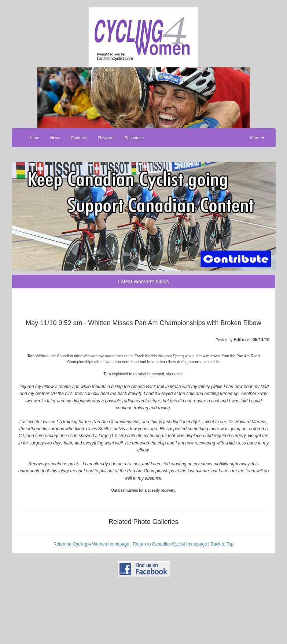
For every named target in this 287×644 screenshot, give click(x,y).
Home (34, 138)
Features (79, 138)
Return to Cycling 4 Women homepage (91, 544)
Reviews (106, 138)
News (55, 138)
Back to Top (222, 544)
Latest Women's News (143, 282)
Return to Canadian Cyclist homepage (170, 544)
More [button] (257, 138)
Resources (134, 138)
